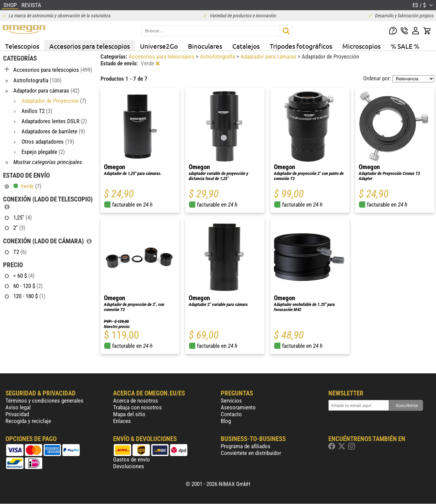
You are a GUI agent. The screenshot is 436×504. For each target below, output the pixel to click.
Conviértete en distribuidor (251, 453)
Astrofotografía (218, 56)
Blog (226, 421)
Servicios (231, 401)
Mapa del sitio (129, 414)
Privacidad (17, 414)
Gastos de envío (131, 459)
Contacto (231, 414)
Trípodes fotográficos (301, 46)
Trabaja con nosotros (137, 407)
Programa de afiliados (246, 446)
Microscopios (361, 46)
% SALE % (405, 46)
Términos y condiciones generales (44, 401)
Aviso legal (18, 407)
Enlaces (122, 421)
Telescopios (22, 46)
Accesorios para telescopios (90, 46)
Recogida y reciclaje (28, 421)
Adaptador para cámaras (269, 56)
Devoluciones (129, 466)
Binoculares (205, 46)
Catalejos (246, 46)
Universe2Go (159, 46)
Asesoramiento (238, 407)
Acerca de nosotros (136, 401)
